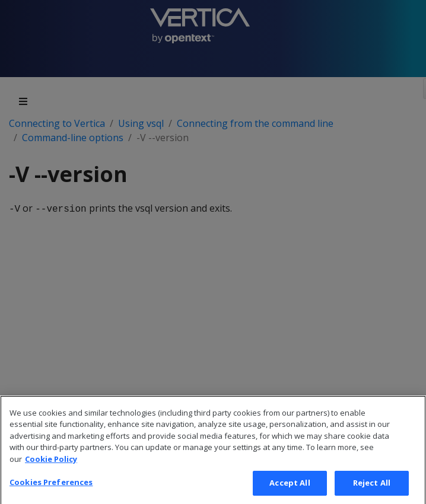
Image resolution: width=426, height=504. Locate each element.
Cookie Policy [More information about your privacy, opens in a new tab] (51, 469)
